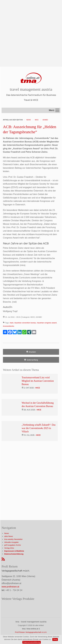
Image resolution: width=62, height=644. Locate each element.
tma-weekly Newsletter (13, 539)
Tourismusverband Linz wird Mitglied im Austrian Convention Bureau (38, 381)
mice (38, 388)
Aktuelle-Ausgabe (11, 542)
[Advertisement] (31, 31)
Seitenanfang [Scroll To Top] (31, 360)
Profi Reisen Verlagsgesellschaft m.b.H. (31, 632)
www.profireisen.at (10, 587)
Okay (55, 639)
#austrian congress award (47, 323)
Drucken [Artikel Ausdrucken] (31, 352)
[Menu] (57, 110)
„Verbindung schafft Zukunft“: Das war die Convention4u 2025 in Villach (39, 428)
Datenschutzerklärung (31, 642)
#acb (12, 323)
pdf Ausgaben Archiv (13, 545)
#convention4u (9, 326)
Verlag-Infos (9, 548)
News (7, 533)
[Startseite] (31, 78)
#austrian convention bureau (25, 323)
